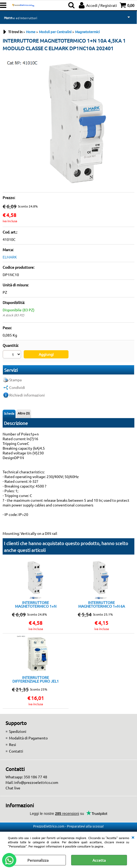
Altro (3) (24, 413)
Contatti (16, 751)
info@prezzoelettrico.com (36, 782)
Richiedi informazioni (27, 395)
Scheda (9, 413)
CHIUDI (133, 837)
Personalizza (38, 860)
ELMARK (10, 257)
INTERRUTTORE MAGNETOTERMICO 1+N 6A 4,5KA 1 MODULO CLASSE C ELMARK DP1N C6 (102, 604)
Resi (13, 744)
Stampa (15, 380)
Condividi (17, 387)
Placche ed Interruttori (21, 18)
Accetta (99, 860)
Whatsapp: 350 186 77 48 (26, 777)
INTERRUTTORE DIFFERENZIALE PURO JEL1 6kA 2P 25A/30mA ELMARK (36, 679)
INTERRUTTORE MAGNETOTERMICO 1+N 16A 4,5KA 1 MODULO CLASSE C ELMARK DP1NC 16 (36, 604)
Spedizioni (18, 731)
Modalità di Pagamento (28, 738)
